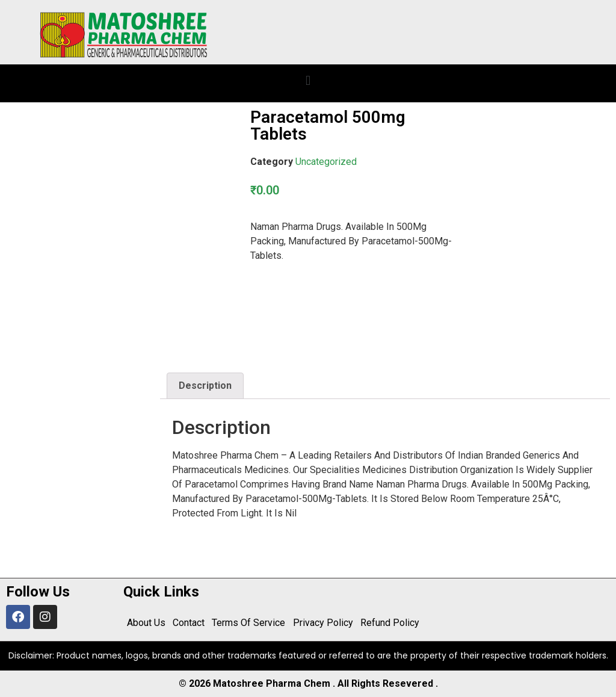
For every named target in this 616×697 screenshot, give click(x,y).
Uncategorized (326, 162)
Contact (189, 623)
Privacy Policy (322, 623)
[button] (308, 80)
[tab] (205, 386)
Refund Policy (389, 623)
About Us (146, 623)
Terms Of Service (248, 623)
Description (205, 386)
